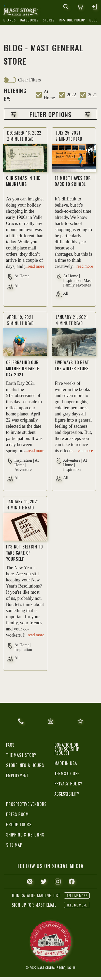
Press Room (17, 814)
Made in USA (66, 763)
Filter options (51, 114)
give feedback (80, 721)
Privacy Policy (68, 784)
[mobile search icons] (66, 7)
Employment (18, 775)
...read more (34, 266)
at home (49, 95)
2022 (71, 95)
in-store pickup (72, 20)
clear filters (29, 80)
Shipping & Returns (25, 835)
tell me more (77, 905)
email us (50, 721)
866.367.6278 (21, 721)
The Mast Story (21, 755)
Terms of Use (67, 773)
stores (49, 20)
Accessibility (67, 794)
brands (9, 20)
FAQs (10, 745)
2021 (93, 95)
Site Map (14, 845)
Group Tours (19, 824)
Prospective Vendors (26, 804)
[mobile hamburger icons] (95, 7)
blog (93, 20)
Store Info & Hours (25, 765)
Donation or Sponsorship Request (67, 749)
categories (29, 20)
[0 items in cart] (80, 7)
